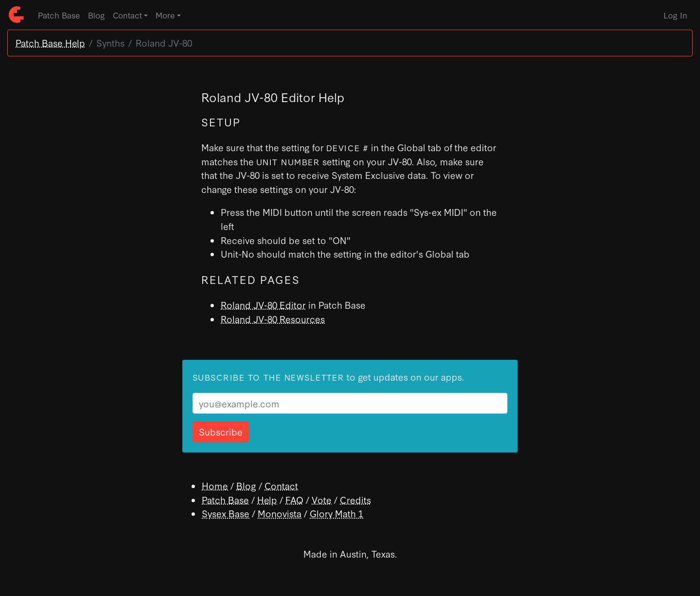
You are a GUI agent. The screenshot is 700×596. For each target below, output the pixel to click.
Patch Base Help (50, 43)
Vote (322, 500)
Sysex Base (226, 513)
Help (267, 500)
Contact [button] (127, 15)
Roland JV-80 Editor (263, 305)
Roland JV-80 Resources (273, 319)
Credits (355, 500)
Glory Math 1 (336, 513)
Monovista (280, 513)
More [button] (165, 15)
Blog (96, 15)
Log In (675, 15)
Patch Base (59, 15)
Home (215, 485)
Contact (281, 485)
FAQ (294, 500)
